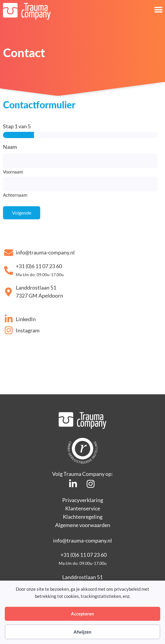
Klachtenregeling (83, 517)
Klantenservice (83, 508)
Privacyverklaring (83, 500)
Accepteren (82, 614)
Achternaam (15, 195)
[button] (158, 10)
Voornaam (13, 172)
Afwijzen (82, 632)
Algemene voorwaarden (83, 525)
